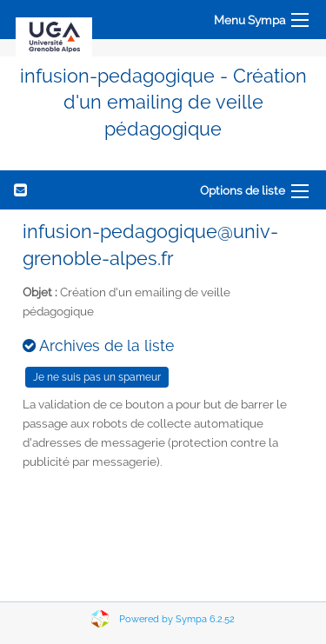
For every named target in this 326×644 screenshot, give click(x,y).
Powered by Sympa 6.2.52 (177, 619)
